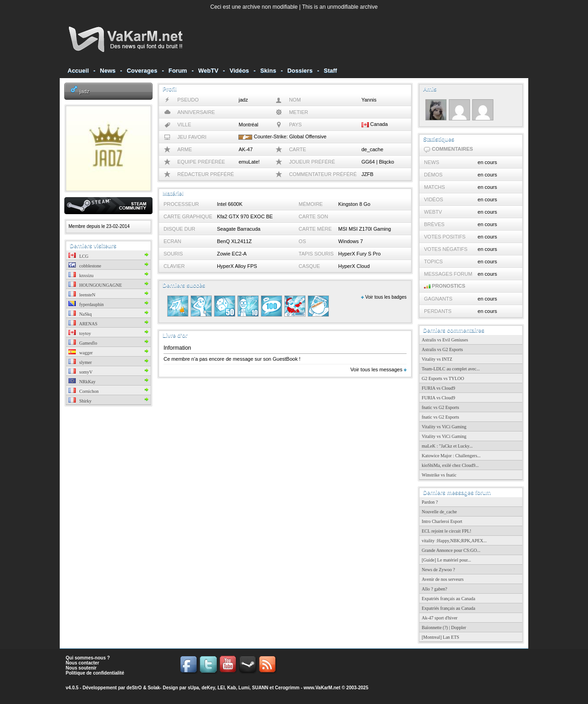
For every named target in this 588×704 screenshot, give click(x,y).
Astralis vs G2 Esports (442, 349)
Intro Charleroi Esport (442, 521)
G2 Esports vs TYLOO (443, 378)
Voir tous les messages (379, 369)
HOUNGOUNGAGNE (95, 285)
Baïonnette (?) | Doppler (444, 627)
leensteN (82, 295)
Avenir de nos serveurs (443, 579)
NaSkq (80, 314)
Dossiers (300, 71)
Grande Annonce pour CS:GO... (451, 550)
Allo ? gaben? (435, 589)
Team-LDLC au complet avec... (451, 369)
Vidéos (239, 71)
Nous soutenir (81, 668)
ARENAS (83, 324)
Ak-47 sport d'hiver (440, 618)
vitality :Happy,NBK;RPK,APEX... (454, 541)
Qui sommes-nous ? (88, 658)
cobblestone (85, 266)
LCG (79, 256)
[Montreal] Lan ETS (441, 637)
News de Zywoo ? (438, 570)
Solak (154, 688)
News (108, 71)
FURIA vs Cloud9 (438, 388)
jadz (84, 91)
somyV (80, 372)
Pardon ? (430, 502)
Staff (331, 71)
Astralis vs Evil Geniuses (445, 340)
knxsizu (81, 275)
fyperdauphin (86, 304)
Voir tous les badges (384, 297)
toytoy (80, 333)
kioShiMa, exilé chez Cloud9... (450, 465)
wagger (81, 353)
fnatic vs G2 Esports (440, 407)
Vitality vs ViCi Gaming (444, 427)
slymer (80, 362)
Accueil (78, 71)
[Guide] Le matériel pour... (446, 560)
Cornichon (84, 391)
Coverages (142, 71)
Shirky (80, 401)
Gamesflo (83, 343)
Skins (268, 71)
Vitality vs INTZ (437, 359)
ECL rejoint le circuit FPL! (447, 531)
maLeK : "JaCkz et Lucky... (447, 446)
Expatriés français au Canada (448, 599)
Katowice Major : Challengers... (451, 456)
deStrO (134, 688)
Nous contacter (82, 663)
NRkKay (82, 382)
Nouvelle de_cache (439, 512)
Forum (178, 71)
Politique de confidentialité (95, 673)
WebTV (209, 71)
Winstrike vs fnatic (439, 475)
